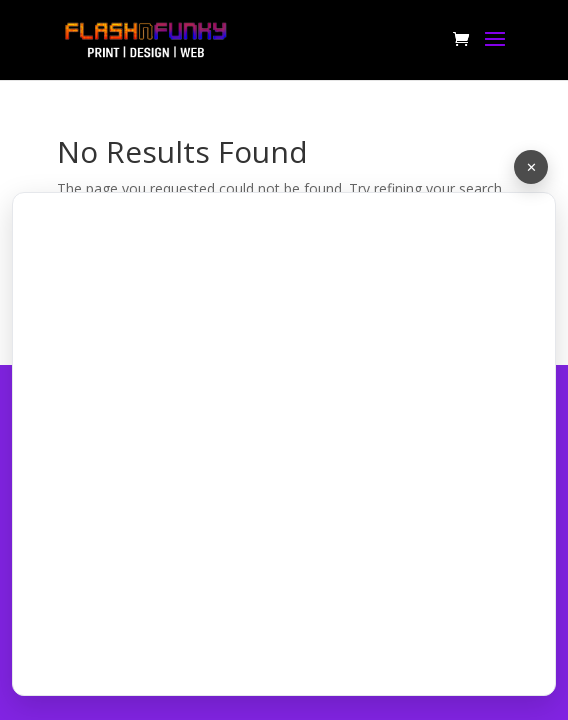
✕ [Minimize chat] (531, 167)
